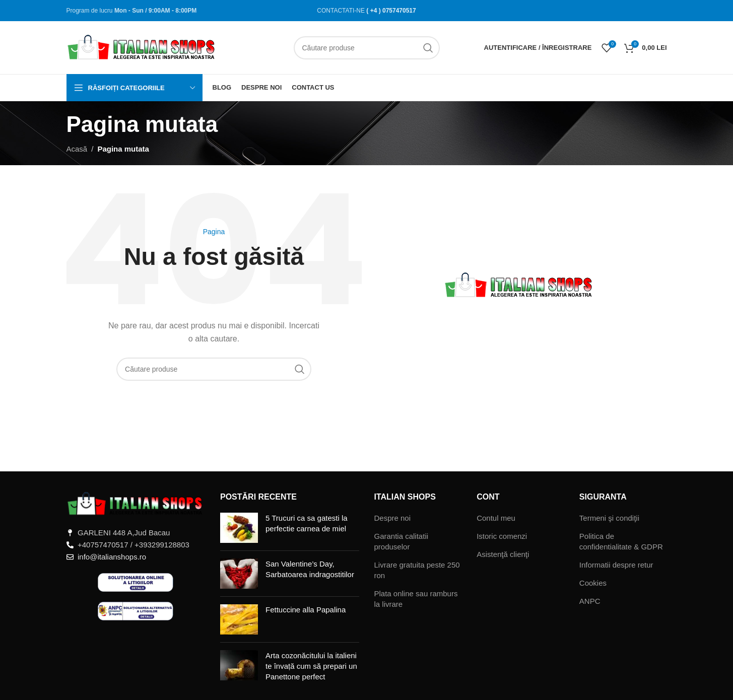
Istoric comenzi (502, 536)
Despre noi (393, 518)
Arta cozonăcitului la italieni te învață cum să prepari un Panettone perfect (311, 666)
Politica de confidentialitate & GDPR (621, 541)
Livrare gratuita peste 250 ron (417, 570)
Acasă (77, 149)
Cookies (593, 583)
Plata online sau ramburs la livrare (416, 599)
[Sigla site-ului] (142, 47)
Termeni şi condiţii (609, 518)
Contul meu (496, 518)
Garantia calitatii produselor (402, 541)
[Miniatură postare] (239, 528)
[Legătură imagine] (136, 503)
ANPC (590, 601)
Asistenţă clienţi (503, 554)
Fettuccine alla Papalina (306, 610)
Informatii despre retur (616, 565)
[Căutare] (367, 48)
